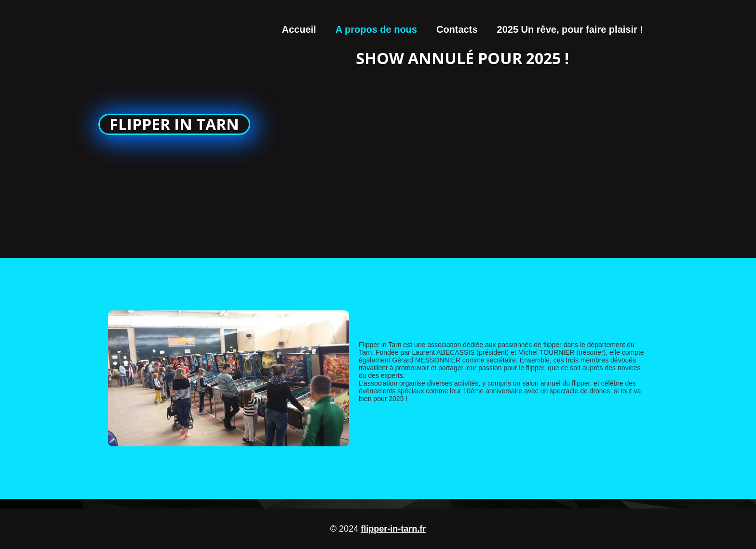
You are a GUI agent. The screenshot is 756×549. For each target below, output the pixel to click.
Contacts (457, 29)
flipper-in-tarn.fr (393, 529)
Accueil (299, 29)
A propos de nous (376, 29)
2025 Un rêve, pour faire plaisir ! (570, 29)
